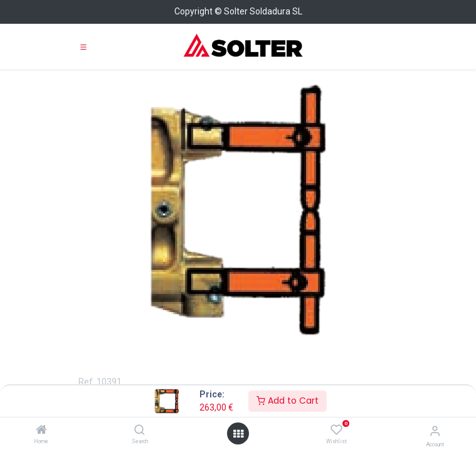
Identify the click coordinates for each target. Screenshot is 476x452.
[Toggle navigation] (83, 46)
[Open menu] (238, 434)
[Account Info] (435, 431)
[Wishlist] (336, 430)
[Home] (41, 431)
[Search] (140, 431)
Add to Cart (288, 401)
